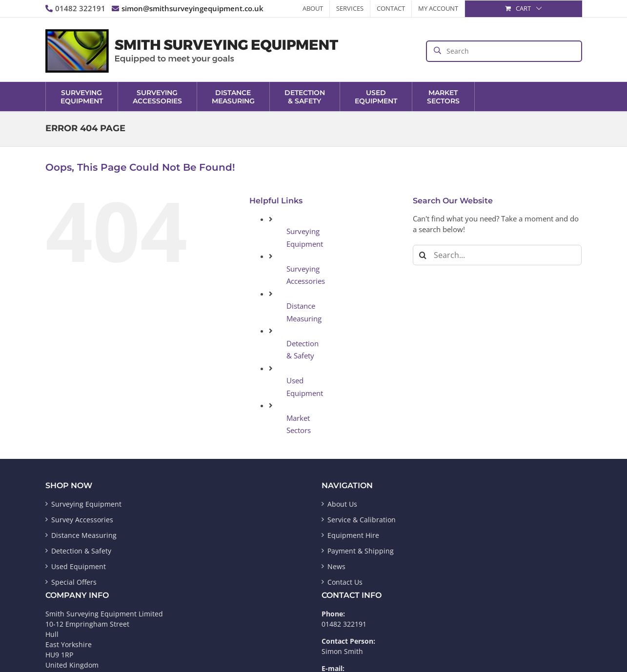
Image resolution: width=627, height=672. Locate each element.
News (336, 566)
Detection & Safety (81, 551)
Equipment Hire (353, 535)
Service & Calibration (362, 520)
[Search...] (497, 255)
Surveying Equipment (86, 504)
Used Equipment (79, 566)
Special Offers (74, 582)
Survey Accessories (82, 520)
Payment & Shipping (361, 551)
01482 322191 (75, 8)
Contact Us (345, 582)
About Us (342, 504)
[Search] (423, 255)
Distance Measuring (84, 535)
